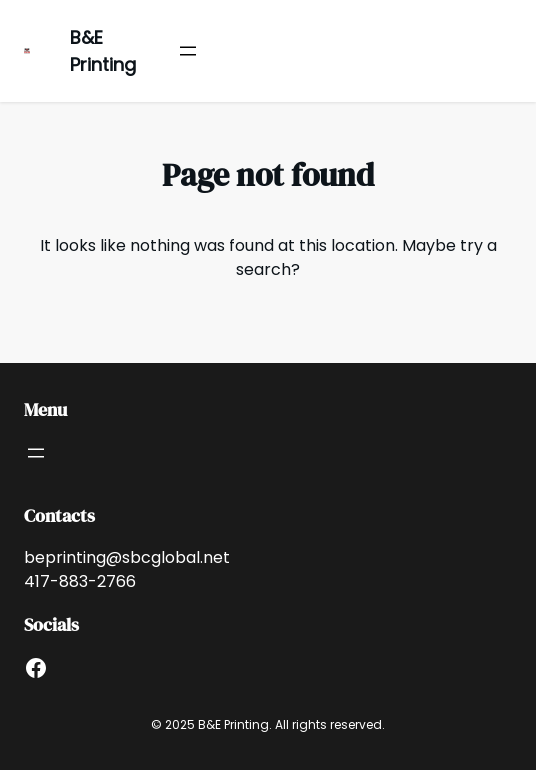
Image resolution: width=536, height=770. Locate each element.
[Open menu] (188, 51)
